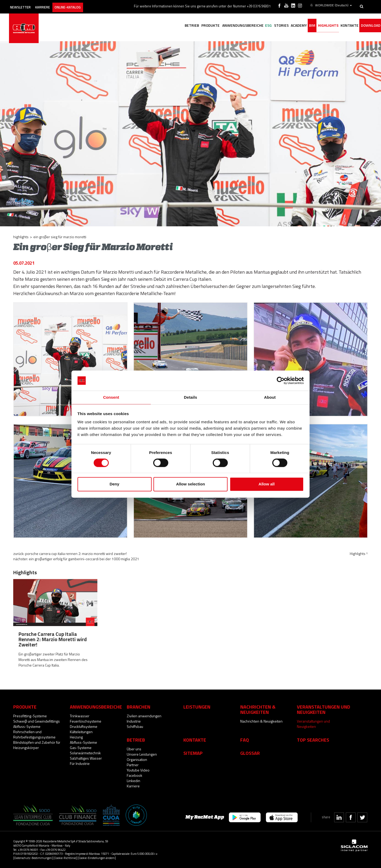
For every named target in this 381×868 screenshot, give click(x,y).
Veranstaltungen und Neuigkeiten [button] (323, 709)
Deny (114, 484)
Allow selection (190, 484)
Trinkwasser (80, 716)
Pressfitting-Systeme (30, 716)
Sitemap (193, 753)
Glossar (250, 753)
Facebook (135, 775)
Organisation (137, 759)
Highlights (320, 26)
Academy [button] (285, 26)
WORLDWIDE (331, 5)
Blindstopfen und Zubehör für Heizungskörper (37, 745)
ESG (248, 26)
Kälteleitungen (81, 732)
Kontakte (195, 740)
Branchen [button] (139, 707)
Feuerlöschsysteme (86, 721)
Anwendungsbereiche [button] (219, 26)
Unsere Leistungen (142, 754)
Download (369, 26)
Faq (245, 740)
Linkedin (133, 781)
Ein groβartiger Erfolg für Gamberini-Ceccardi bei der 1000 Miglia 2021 (84, 559)
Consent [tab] (111, 397)
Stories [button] (264, 26)
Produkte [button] (184, 26)
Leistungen (197, 707)
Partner (133, 765)
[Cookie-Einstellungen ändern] (97, 858)
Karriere (53, 5)
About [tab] (270, 397)
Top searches (313, 740)
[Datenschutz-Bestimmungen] (33, 858)
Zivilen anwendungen (144, 716)
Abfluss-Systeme (27, 726)
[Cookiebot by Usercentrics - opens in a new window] (281, 380)
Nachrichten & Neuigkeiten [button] (258, 709)
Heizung (76, 737)
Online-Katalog (82, 5)
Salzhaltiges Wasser (86, 758)
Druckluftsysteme (84, 726)
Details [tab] (190, 397)
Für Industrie (80, 763)
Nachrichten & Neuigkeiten (261, 721)
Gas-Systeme (81, 748)
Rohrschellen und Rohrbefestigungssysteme (34, 734)
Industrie (134, 721)
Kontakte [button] (344, 26)
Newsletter (26, 5)
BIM (301, 26)
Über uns (134, 749)
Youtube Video (138, 770)
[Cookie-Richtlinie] (65, 858)
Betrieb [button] (162, 26)
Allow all (267, 484)
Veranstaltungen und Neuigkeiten (313, 724)
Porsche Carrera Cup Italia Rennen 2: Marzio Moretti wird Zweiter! (76, 554)
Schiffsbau (135, 726)
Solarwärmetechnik (85, 753)
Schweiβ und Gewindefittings (37, 721)
